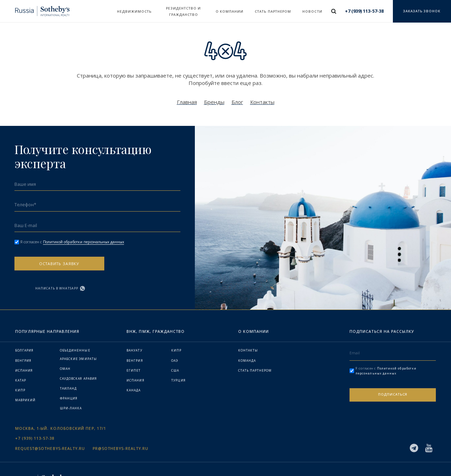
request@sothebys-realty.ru (50, 427)
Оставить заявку (56, 265)
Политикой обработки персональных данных (87, 242)
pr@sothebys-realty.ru (121, 427)
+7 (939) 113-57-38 (35, 417)
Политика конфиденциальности (403, 459)
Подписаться (393, 374)
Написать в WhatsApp (135, 266)
